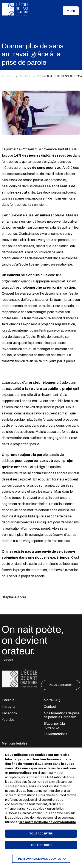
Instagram (10, 707)
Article (25, 76)
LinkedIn (8, 700)
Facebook (9, 713)
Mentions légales (15, 743)
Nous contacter (61, 685)
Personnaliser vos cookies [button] (40, 859)
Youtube (8, 720)
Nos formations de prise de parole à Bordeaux (62, 715)
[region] (41, 75)
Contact (50, 707)
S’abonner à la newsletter (54, 725)
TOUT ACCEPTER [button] (41, 834)
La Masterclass (55, 734)
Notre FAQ (52, 700)
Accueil (7, 76)
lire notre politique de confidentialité (48, 822)
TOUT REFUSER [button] (41, 845)
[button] (71, 11)
